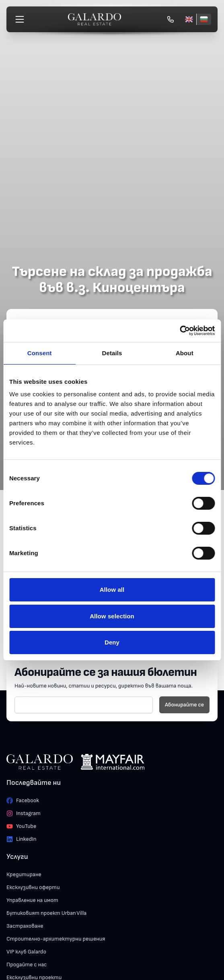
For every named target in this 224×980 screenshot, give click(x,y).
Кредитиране (24, 874)
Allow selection (112, 616)
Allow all (112, 590)
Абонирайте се (184, 705)
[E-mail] (84, 705)
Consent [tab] (40, 353)
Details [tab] (112, 353)
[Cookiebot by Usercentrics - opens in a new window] (180, 331)
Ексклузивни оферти (33, 887)
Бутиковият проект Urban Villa (46, 913)
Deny (112, 642)
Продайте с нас (27, 965)
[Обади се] (171, 19)
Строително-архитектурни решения (56, 939)
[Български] (204, 19)
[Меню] (20, 19)
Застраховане (25, 926)
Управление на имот (32, 900)
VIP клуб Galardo (26, 952)
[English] (189, 19)
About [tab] (185, 353)
